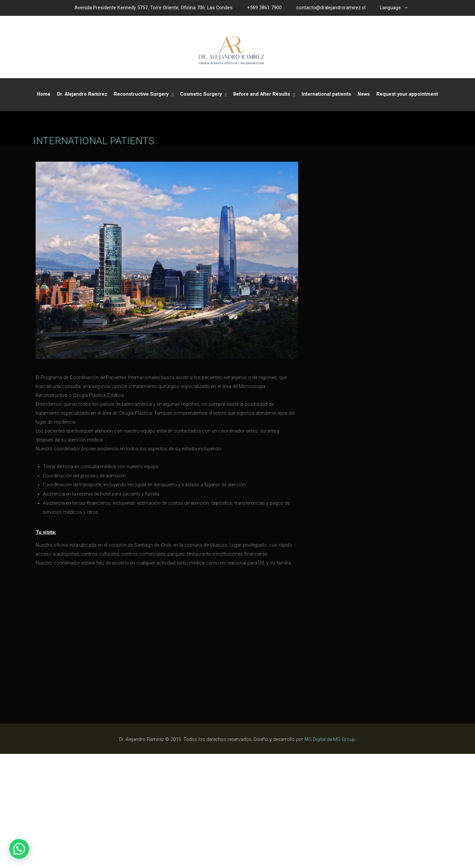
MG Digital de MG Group (330, 854)
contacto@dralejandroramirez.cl (331, 8)
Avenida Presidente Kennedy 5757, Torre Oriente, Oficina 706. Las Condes (154, 8)
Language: (394, 8)
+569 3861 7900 (264, 8)
